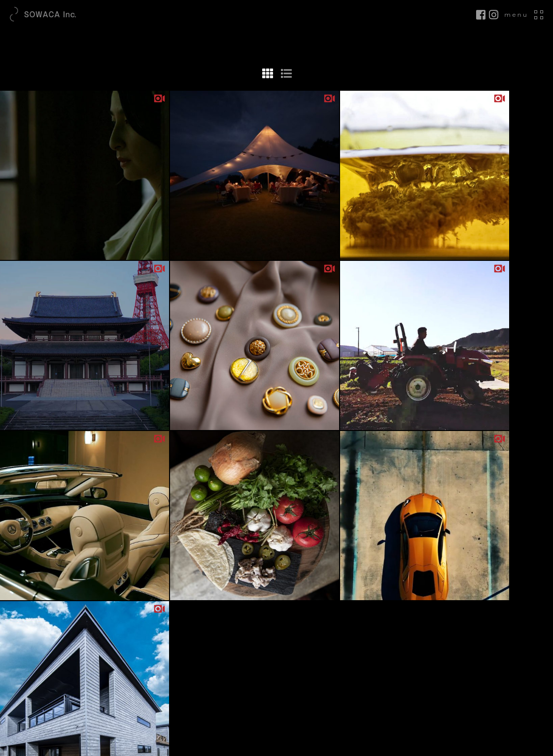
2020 (276, 624)
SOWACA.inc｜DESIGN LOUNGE (56, 15)
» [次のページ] (293, 324)
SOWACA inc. (272, 751)
